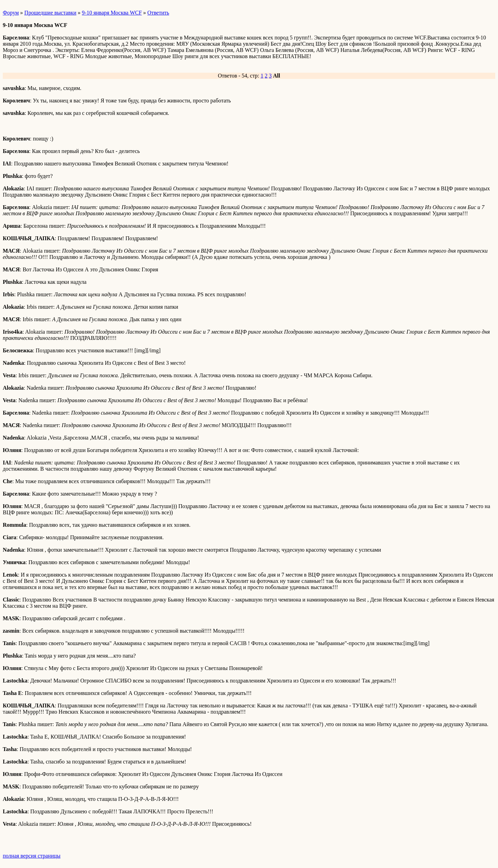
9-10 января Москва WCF (112, 13)
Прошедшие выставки (50, 13)
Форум (11, 13)
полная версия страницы (32, 856)
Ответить (158, 13)
